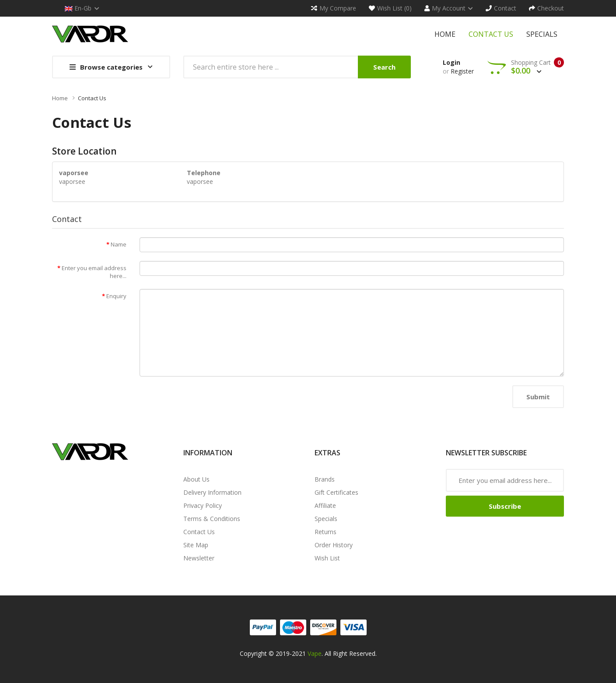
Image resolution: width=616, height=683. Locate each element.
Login (451, 62)
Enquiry (116, 296)
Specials (326, 519)
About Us (196, 479)
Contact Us (92, 98)
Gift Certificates (336, 492)
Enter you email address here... (94, 272)
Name (119, 244)
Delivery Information (212, 492)
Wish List (327, 558)
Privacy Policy (203, 505)
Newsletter (199, 558)
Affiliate (325, 505)
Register (462, 71)
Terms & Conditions (212, 519)
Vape (315, 653)
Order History (334, 545)
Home (60, 98)
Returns (325, 532)
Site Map (196, 545)
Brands (325, 479)
